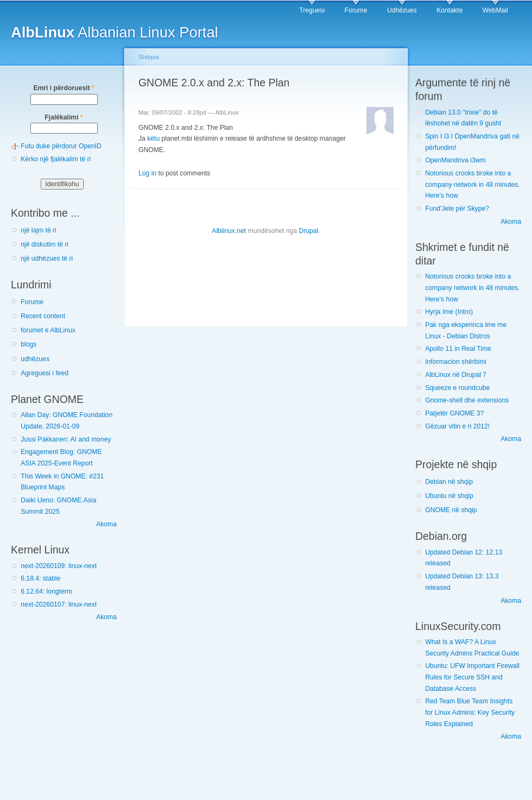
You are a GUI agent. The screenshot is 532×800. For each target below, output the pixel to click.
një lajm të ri (39, 230)
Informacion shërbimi (456, 362)
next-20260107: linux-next (59, 604)
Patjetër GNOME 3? (454, 413)
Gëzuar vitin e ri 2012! (457, 426)
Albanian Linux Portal (115, 32)
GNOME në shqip (451, 510)
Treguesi (312, 10)
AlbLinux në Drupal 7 (456, 375)
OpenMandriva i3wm (455, 160)
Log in (147, 173)
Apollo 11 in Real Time (458, 349)
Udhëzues (402, 10)
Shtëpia (149, 57)
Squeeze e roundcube (457, 388)
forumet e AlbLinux (48, 330)
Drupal (308, 231)
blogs (28, 344)
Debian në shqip (449, 482)
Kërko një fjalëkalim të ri (56, 159)
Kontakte (449, 10)
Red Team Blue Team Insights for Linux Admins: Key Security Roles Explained (470, 712)
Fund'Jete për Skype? (457, 209)
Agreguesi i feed (45, 373)
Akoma (106, 524)
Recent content (43, 316)
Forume (356, 10)
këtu (153, 138)
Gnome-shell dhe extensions (467, 400)
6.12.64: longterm (46, 591)
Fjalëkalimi (64, 117)
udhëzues (35, 359)
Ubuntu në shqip (449, 496)
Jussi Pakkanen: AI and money (66, 439)
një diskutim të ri (45, 244)
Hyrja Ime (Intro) (449, 312)
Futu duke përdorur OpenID (61, 146)
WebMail (495, 10)
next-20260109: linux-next (59, 566)
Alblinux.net (229, 231)
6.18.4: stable (40, 578)
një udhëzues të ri (47, 259)
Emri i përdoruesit (64, 88)
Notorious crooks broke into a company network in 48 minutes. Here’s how (472, 184)
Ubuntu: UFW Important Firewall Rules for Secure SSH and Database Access (472, 677)
